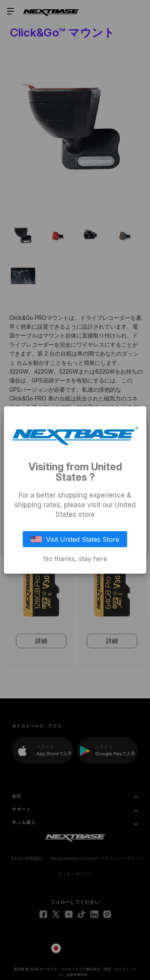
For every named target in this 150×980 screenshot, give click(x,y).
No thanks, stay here (75, 559)
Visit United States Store (75, 539)
